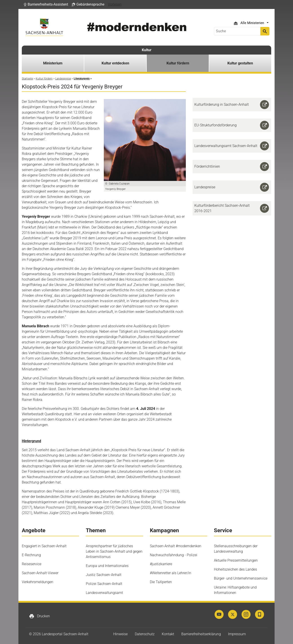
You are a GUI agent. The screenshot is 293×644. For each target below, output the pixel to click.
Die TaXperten (161, 582)
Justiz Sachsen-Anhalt (104, 575)
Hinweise (120, 634)
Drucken (39, 616)
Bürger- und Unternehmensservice (241, 578)
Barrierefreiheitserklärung (201, 634)
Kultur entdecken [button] (115, 63)
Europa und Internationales (107, 566)
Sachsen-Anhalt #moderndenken (176, 546)
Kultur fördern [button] (178, 63)
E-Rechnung (31, 555)
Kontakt (168, 634)
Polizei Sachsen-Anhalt (104, 584)
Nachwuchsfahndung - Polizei (174, 555)
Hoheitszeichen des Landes (235, 569)
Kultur (147, 50)
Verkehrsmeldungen (38, 582)
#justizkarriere (161, 564)
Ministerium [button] (53, 63)
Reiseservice (32, 564)
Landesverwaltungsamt (104, 593)
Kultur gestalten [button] (240, 63)
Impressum (237, 634)
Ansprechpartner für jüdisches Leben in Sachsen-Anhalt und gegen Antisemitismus (114, 551)
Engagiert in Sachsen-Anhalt (44, 546)
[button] (46, 4)
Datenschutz (145, 634)
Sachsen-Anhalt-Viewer (40, 573)
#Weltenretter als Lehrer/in (171, 573)
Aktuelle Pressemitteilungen (236, 560)
